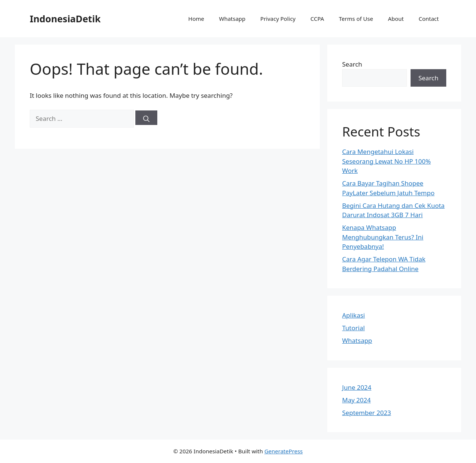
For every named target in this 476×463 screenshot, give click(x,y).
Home (196, 19)
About (396, 19)
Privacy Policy (278, 19)
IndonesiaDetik (65, 19)
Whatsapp (232, 19)
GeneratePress (284, 451)
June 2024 (357, 387)
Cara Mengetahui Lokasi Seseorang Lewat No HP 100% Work (386, 161)
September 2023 (366, 413)
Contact (429, 19)
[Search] (146, 118)
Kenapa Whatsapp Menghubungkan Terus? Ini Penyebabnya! (383, 237)
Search (352, 64)
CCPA (317, 19)
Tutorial (353, 328)
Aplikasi (353, 315)
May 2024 (356, 400)
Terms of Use (356, 19)
